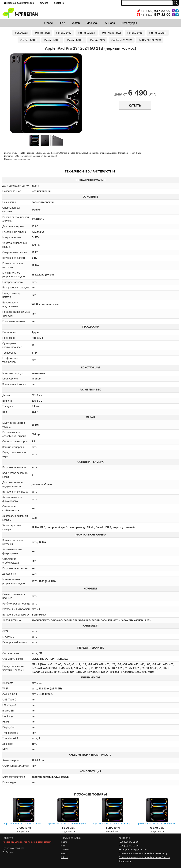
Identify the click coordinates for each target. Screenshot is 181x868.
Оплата (44, 3)
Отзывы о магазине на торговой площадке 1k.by (143, 853)
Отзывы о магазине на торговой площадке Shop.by (144, 857)
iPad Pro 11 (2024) (158, 33)
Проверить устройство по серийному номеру (27, 842)
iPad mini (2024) (97, 40)
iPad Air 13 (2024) (75, 40)
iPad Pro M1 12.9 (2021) (150, 40)
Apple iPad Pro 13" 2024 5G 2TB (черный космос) (29, 824)
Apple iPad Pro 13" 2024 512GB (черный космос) (118, 824)
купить (135, 105)
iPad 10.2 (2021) (64, 33)
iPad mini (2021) (42, 33)
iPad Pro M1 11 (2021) (122, 40)
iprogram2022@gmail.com (19, 3)
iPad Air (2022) (21, 33)
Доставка (59, 3)
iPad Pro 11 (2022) (87, 33)
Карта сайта (125, 861)
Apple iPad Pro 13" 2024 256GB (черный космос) (73, 824)
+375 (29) (158, 11)
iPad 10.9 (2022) (135, 33)
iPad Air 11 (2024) (52, 40)
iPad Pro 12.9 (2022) (111, 33)
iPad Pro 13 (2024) (29, 40)
